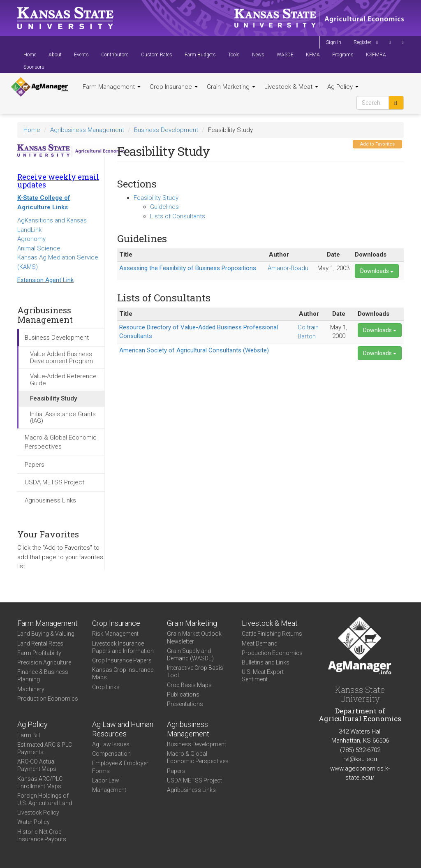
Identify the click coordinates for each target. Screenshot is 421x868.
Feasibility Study (53, 398)
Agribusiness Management (87, 130)
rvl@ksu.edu (360, 759)
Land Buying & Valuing (46, 634)
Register (362, 42)
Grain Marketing (231, 87)
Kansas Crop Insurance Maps (123, 674)
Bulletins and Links (266, 662)
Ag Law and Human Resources (123, 729)
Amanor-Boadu (288, 268)
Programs (343, 55)
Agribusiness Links (50, 500)
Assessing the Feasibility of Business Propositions (188, 268)
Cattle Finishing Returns (272, 634)
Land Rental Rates (40, 643)
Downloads (377, 271)
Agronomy (31, 239)
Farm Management (112, 87)
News (258, 55)
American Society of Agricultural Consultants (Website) (194, 350)
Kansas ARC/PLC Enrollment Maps (40, 782)
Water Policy (34, 822)
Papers (35, 465)
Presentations (185, 704)
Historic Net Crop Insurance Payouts (42, 836)
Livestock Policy (38, 812)
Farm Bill (29, 735)
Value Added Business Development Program (61, 358)
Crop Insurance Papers (122, 660)
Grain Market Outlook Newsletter (194, 637)
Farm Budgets (200, 55)
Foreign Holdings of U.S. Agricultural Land (45, 799)
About (55, 55)
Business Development (166, 130)
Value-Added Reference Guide (63, 380)
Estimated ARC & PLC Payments (45, 748)
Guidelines (164, 207)
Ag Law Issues (111, 744)
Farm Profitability (39, 653)
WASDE (285, 55)
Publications (183, 694)
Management (109, 790)
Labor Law (106, 780)
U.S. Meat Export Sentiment (263, 676)
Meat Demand (260, 643)
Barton (307, 336)
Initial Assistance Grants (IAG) (63, 418)
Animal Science (39, 248)
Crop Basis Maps (189, 685)
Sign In (334, 42)
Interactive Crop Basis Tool (195, 671)
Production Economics (48, 699)
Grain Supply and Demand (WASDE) (190, 655)
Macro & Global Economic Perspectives (61, 442)
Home (30, 55)
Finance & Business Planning (43, 676)
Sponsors (34, 67)
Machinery (31, 689)
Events (81, 55)
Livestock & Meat (291, 87)
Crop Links (106, 687)
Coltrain (308, 327)
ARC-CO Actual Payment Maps (37, 765)
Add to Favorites (377, 144)
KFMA (313, 55)
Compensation (111, 754)
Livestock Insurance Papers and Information (123, 647)
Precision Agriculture (44, 662)
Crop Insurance (174, 87)
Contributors (115, 55)
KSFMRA (376, 55)
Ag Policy (343, 87)
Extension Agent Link (45, 280)
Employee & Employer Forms (120, 767)
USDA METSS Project (54, 482)
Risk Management (115, 634)
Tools (234, 55)
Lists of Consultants (178, 216)
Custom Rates (157, 55)
